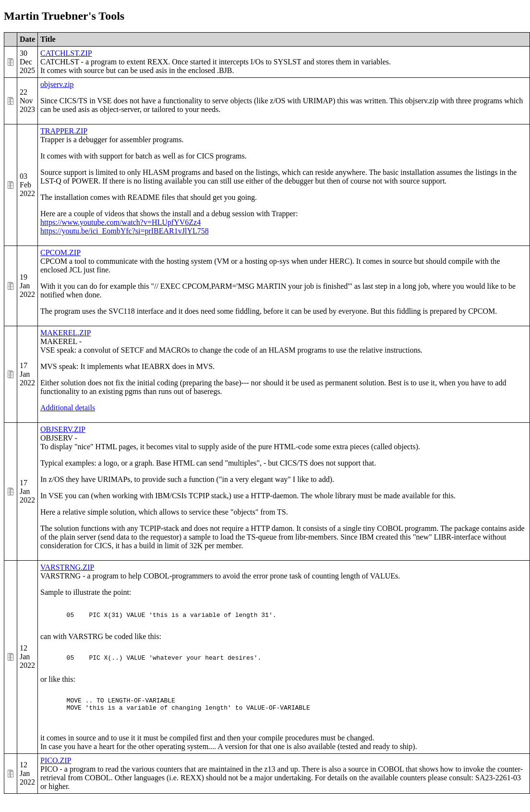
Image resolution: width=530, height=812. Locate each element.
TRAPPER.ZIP (64, 131)
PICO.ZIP (56, 775)
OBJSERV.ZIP (63, 429)
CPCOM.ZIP (60, 252)
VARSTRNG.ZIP (67, 567)
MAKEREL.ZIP (66, 333)
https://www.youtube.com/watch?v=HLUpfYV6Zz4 (120, 222)
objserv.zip (57, 84)
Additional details (68, 408)
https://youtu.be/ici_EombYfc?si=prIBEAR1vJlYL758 (125, 231)
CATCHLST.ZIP (66, 53)
